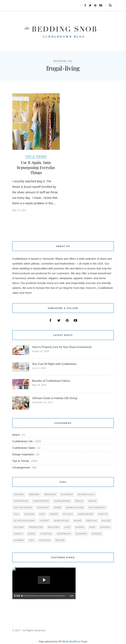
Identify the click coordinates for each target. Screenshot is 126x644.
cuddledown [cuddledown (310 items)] (62, 501)
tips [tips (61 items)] (31, 540)
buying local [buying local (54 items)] (86, 494)
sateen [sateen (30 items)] (80, 527)
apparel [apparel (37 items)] (19, 494)
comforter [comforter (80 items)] (21, 501)
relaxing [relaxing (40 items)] (54, 527)
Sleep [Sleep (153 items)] (32, 534)
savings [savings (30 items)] (105, 527)
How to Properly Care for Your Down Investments (62, 347)
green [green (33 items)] (54, 514)
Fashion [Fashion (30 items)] (29, 514)
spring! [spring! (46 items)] (97, 534)
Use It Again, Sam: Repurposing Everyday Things (36, 168)
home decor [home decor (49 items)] (86, 514)
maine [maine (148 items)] (78, 521)
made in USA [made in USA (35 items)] (62, 521)
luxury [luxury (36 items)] (44, 521)
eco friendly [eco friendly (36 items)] (97, 508)
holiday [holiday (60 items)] (68, 514)
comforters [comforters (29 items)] (41, 501)
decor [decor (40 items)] (93, 501)
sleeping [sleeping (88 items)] (46, 534)
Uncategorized (21, 467)
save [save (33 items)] (92, 527)
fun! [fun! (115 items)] (42, 514)
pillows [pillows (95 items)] (19, 527)
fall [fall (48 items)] (17, 514)
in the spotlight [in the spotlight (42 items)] (24, 521)
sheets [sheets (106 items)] (18, 534)
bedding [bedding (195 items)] (34, 494)
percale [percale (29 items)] (92, 521)
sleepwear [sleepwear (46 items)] (64, 534)
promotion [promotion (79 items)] (36, 527)
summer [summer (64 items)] (19, 540)
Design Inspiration (23, 454)
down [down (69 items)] (58, 508)
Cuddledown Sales (24, 448)
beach (16, 435)
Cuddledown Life (23, 441)
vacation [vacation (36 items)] (45, 540)
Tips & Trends (36, 156)
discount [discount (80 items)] (43, 508)
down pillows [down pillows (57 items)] (75, 508)
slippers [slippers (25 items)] (81, 534)
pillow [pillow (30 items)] (106, 521)
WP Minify (63, 641)
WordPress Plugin (78, 641)
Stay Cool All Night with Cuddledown (55, 364)
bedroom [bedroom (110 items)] (50, 494)
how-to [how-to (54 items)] (103, 514)
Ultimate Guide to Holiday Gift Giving (55, 398)
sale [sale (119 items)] (67, 527)
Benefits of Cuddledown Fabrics (51, 381)
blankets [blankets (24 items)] (67, 494)
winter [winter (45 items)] (60, 540)
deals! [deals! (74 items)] (79, 501)
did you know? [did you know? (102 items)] (23, 508)
